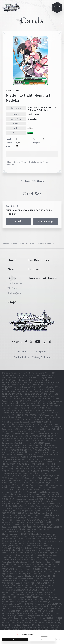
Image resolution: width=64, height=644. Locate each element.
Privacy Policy (44, 636)
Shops (12, 302)
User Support (39, 351)
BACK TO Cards (34, 181)
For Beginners (39, 260)
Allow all (15, 640)
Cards (18, 221)
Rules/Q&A (14, 293)
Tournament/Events (43, 278)
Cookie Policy (21, 357)
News (12, 269)
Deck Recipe (15, 283)
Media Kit (23, 351)
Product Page (46, 221)
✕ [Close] (62, 632)
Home (6, 244)
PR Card (13, 288)
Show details (59, 640)
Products (35, 269)
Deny (42, 640)
